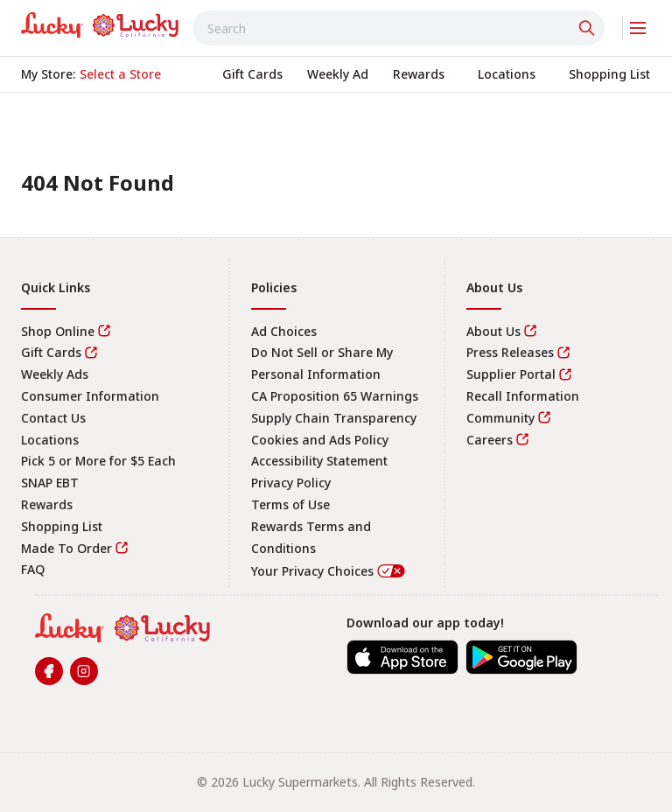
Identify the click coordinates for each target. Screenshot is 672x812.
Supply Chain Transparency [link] (334, 418)
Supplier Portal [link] (511, 374)
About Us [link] (493, 331)
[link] (100, 25)
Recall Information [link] (523, 396)
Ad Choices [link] (284, 331)
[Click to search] (589, 28)
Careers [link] (490, 440)
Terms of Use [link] (290, 504)
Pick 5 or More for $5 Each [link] (98, 461)
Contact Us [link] (53, 418)
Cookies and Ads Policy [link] (320, 440)
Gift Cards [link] (51, 352)
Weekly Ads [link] (55, 374)
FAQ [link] (33, 569)
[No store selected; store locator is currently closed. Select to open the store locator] (120, 74)
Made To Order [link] (66, 548)
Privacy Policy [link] (291, 483)
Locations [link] (50, 440)
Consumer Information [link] (90, 396)
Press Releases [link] (510, 352)
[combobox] (399, 28)
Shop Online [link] (58, 331)
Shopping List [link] (62, 526)
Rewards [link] (47, 504)
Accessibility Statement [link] (319, 461)
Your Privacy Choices (329, 571)
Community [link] (500, 418)
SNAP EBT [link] (50, 483)
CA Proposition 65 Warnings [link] (335, 396)
